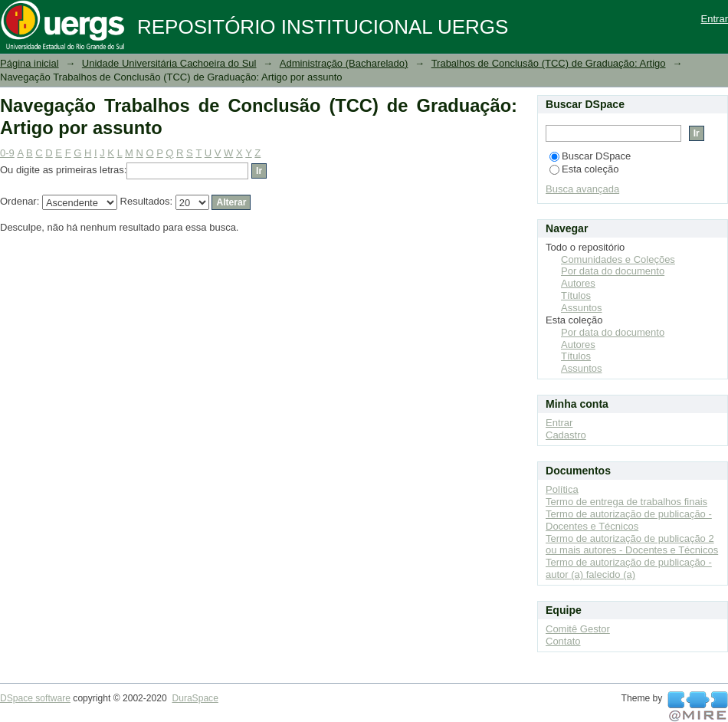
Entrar (715, 19)
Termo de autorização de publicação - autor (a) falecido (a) (629, 568)
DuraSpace (195, 698)
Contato (563, 641)
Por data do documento (613, 271)
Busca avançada (582, 189)
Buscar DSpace (590, 156)
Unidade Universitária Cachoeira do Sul (169, 63)
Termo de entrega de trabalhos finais (626, 502)
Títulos (576, 295)
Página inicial (30, 63)
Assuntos (581, 308)
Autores (578, 283)
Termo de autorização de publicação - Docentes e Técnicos (629, 520)
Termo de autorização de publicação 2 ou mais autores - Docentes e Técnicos (632, 545)
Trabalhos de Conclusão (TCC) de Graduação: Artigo (549, 63)
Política (562, 489)
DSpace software (35, 698)
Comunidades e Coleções (618, 259)
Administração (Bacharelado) (344, 63)
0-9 (7, 153)
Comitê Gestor (578, 629)
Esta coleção (584, 169)
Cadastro (566, 435)
